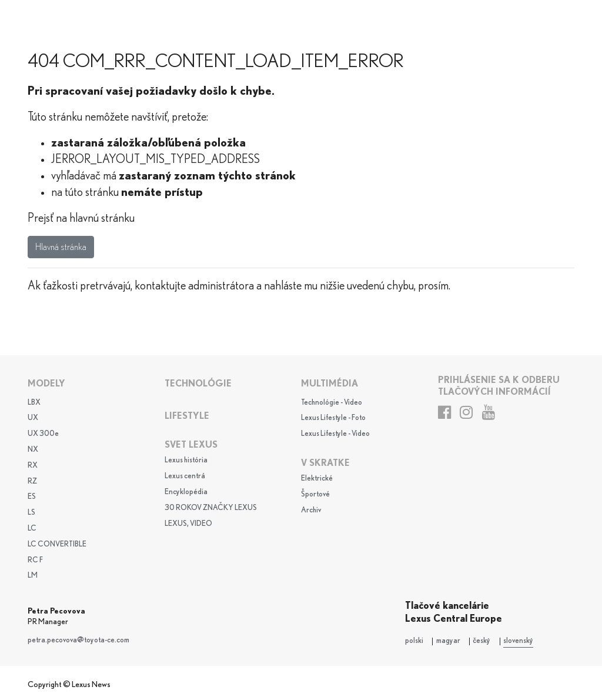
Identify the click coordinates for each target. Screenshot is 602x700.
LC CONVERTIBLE (57, 544)
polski (414, 641)
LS (31, 513)
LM (33, 576)
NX (33, 450)
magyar (448, 641)
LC (32, 529)
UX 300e (43, 434)
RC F (35, 560)
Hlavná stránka (61, 247)
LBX (34, 403)
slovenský (518, 641)
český (481, 641)
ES (32, 497)
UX (33, 418)
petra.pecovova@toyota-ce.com (78, 640)
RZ (32, 481)
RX (33, 466)
